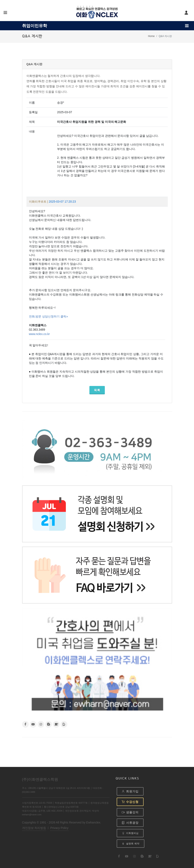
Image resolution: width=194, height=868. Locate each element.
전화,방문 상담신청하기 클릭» (48, 316)
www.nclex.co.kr (39, 334)
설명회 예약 (131, 844)
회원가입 (130, 791)
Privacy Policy (59, 828)
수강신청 (130, 802)
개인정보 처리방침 (34, 828)
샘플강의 (130, 812)
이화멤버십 (130, 833)
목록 (97, 390)
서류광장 (130, 823)
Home (151, 36)
